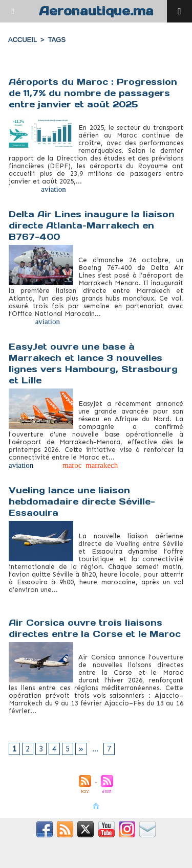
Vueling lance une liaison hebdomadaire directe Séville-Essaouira (82, 501)
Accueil (23, 40)
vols (119, 719)
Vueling (150, 598)
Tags (57, 40)
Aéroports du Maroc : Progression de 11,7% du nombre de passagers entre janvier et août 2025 (93, 93)
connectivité (27, 598)
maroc (72, 465)
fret (75, 189)
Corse (18, 719)
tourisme (122, 189)
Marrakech (104, 322)
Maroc (94, 189)
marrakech (102, 465)
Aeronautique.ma (96, 11)
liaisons (42, 719)
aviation (53, 189)
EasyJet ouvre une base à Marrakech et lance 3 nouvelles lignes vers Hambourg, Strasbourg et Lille (93, 363)
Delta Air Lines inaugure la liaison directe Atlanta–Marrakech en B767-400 (92, 225)
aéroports (23, 189)
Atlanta (20, 322)
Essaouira (65, 598)
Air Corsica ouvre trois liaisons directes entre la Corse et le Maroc (95, 628)
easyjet (48, 465)
